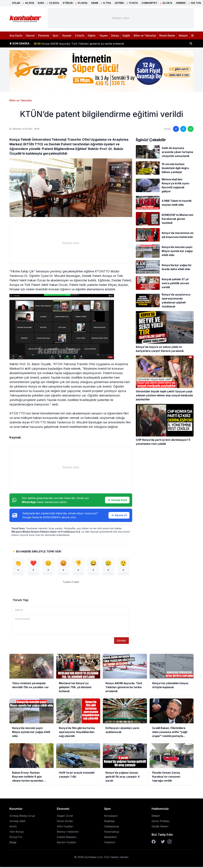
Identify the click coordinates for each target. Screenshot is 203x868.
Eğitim (92, 36)
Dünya (115, 36)
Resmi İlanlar (167, 36)
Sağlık (126, 36)
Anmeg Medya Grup (22, 817)
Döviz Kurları (65, 822)
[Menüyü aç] (192, 36)
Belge (13, 843)
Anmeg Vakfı (17, 822)
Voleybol (110, 843)
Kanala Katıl (117, 500)
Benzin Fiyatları (67, 843)
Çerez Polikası (161, 822)
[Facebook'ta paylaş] (176, 129)
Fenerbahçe (112, 833)
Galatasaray (112, 827)
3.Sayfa (80, 36)
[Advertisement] (121, 18)
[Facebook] (154, 843)
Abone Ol (119, 515)
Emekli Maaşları (67, 838)
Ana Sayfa (16, 36)
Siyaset (67, 36)
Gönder (121, 642)
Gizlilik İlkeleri (160, 827)
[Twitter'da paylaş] (183, 129)
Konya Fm (16, 838)
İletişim (183, 36)
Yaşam (103, 36)
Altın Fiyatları (65, 827)
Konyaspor (111, 817)
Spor (56, 36)
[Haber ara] (191, 43)
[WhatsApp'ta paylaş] (191, 129)
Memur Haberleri (68, 833)
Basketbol (110, 838)
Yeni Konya (17, 833)
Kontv (13, 827)
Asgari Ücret (65, 817)
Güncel (30, 36)
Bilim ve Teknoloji (145, 36)
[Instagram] (169, 843)
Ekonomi (44, 36)
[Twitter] (163, 843)
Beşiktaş (109, 822)
